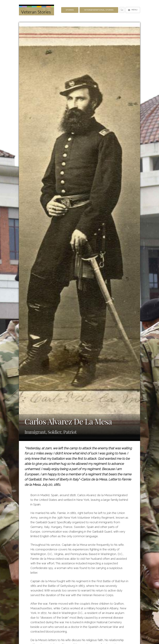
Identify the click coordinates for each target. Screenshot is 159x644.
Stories (70, 10)
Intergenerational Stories (99, 10)
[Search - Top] (122, 10)
